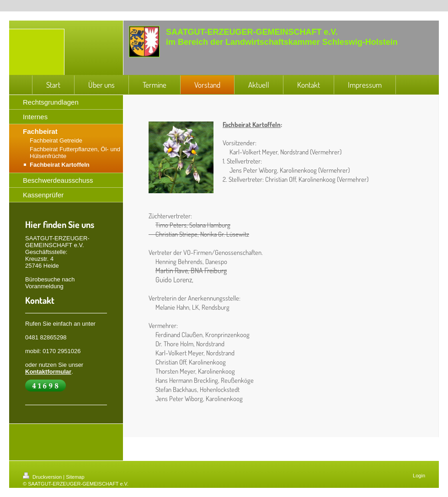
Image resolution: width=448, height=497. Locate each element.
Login (419, 476)
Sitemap (75, 477)
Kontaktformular (48, 372)
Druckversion (43, 477)
